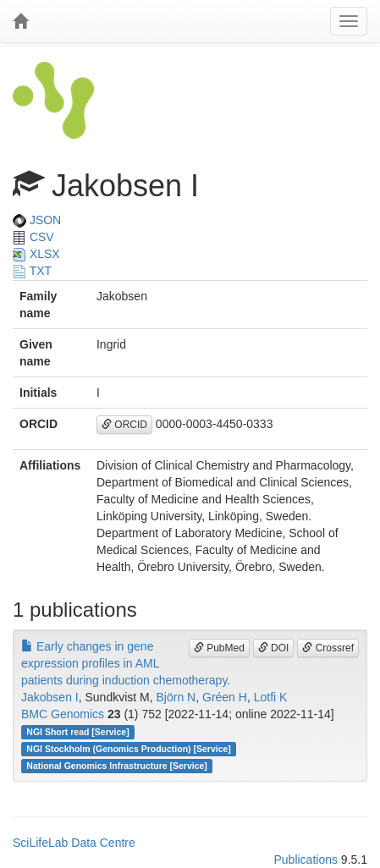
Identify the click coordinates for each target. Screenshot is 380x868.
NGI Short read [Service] (77, 732)
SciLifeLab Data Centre (74, 843)
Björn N (176, 697)
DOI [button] (274, 648)
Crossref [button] (328, 648)
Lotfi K (271, 697)
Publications (306, 860)
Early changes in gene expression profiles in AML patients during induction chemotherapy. (126, 663)
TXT (32, 271)
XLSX (36, 254)
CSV (33, 237)
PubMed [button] (219, 648)
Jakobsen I (50, 697)
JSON (37, 220)
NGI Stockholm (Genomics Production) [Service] (129, 749)
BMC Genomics (63, 714)
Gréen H (225, 697)
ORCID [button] (124, 425)
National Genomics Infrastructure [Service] (117, 766)
